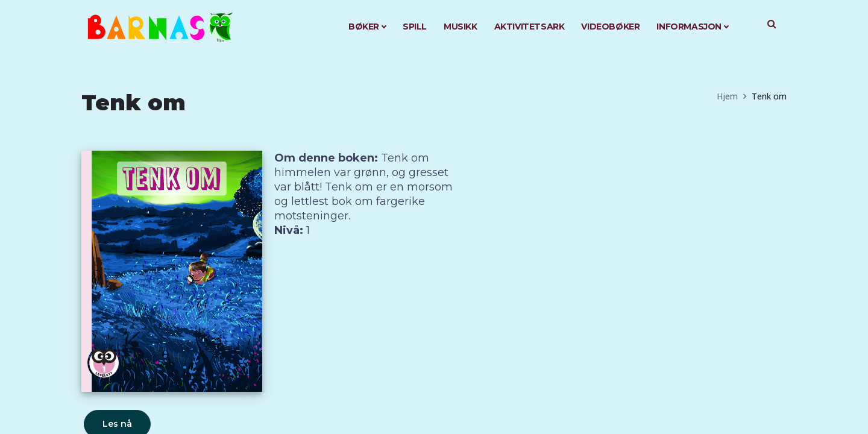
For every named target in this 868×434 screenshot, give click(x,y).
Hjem (727, 96)
